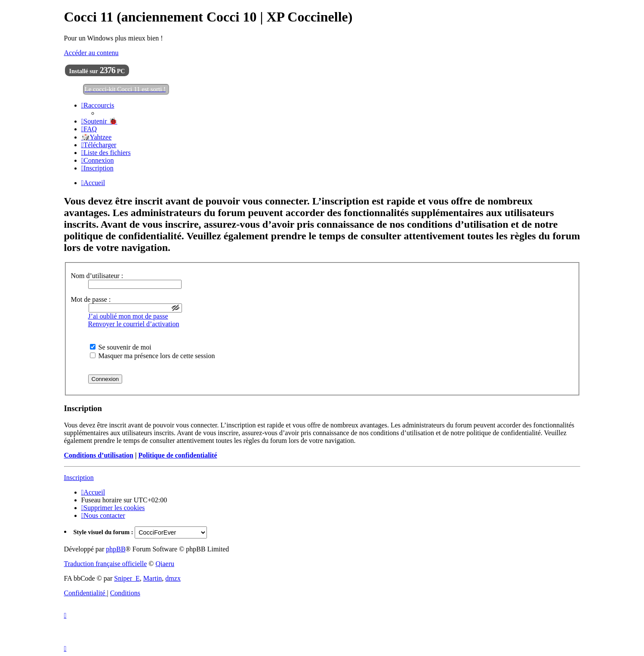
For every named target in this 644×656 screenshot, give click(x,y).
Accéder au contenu (91, 53)
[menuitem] (99, 121)
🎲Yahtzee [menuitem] (97, 137)
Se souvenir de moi (121, 347)
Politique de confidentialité (177, 455)
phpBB (116, 549)
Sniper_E (127, 578)
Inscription (79, 478)
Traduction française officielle (106, 564)
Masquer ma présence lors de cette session (153, 356)
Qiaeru (165, 564)
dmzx (173, 578)
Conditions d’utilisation (99, 455)
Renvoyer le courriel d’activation (134, 324)
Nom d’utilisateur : (97, 276)
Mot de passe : (91, 299)
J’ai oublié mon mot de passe (128, 316)
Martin (153, 578)
